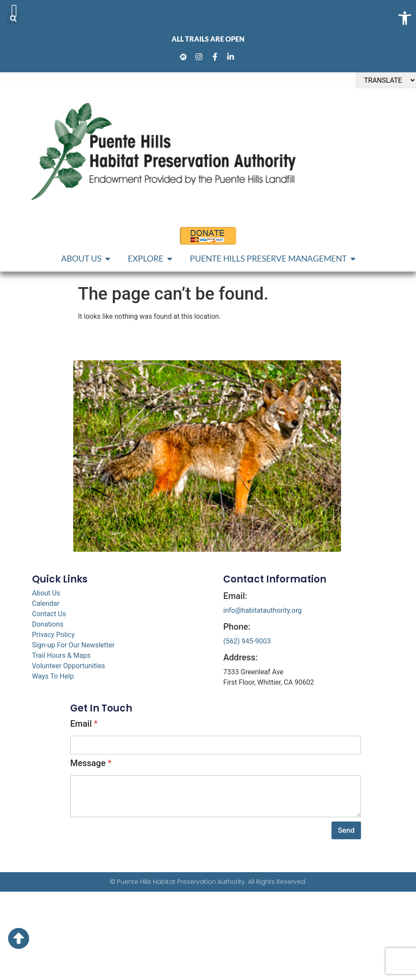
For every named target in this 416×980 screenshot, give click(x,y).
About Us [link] (46, 593)
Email (84, 724)
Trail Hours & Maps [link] (61, 655)
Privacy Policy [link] (54, 635)
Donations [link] (48, 624)
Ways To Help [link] (53, 676)
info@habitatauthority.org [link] (262, 610)
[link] (185, 57)
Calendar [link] (46, 603)
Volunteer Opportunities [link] (69, 666)
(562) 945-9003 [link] (247, 641)
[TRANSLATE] (386, 80)
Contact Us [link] (49, 614)
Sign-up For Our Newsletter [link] (73, 645)
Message (91, 763)
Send (346, 830)
